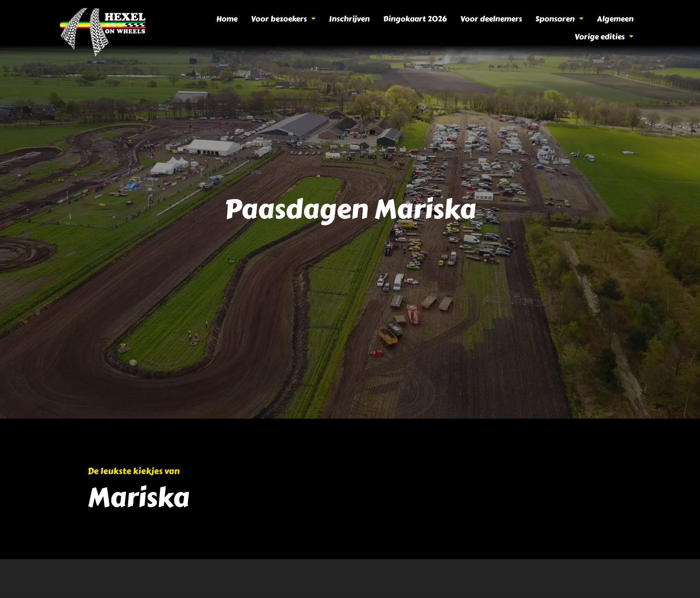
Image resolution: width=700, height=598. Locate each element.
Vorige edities (606, 28)
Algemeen (547, 28)
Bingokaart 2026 (356, 28)
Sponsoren (493, 28)
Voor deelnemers (428, 28)
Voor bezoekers (231, 28)
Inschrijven (294, 28)
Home (176, 28)
